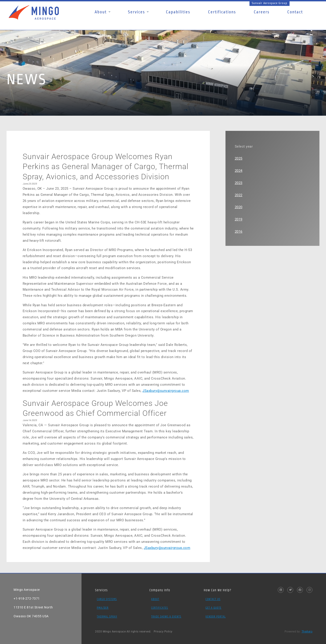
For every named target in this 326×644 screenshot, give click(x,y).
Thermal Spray (107, 617)
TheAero (307, 632)
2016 (239, 232)
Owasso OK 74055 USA (31, 616)
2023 (239, 183)
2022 (239, 195)
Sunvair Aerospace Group (270, 3)
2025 (239, 158)
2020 (239, 207)
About (155, 599)
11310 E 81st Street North (33, 607)
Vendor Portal (216, 617)
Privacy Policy (163, 632)
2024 (239, 171)
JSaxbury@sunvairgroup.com (166, 391)
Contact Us (213, 599)
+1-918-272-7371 (27, 599)
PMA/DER (103, 608)
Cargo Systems (107, 599)
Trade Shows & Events (166, 617)
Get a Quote (213, 608)
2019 (239, 219)
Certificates (160, 608)
